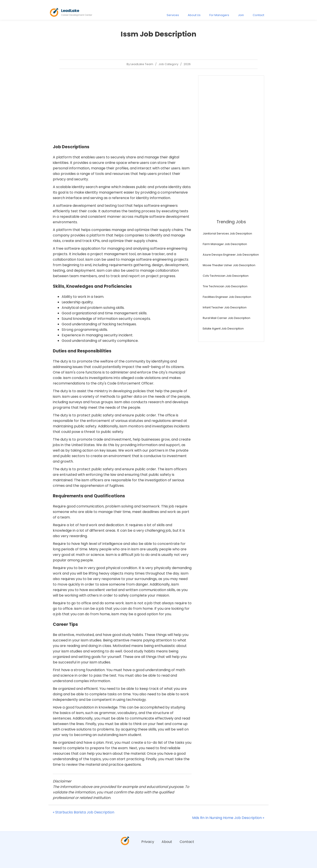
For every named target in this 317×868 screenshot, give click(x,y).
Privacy (148, 842)
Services (173, 15)
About (167, 842)
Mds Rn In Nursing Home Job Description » (228, 818)
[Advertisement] (122, 106)
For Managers (219, 15)
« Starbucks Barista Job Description (84, 812)
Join (241, 15)
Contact (258, 15)
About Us (194, 15)
